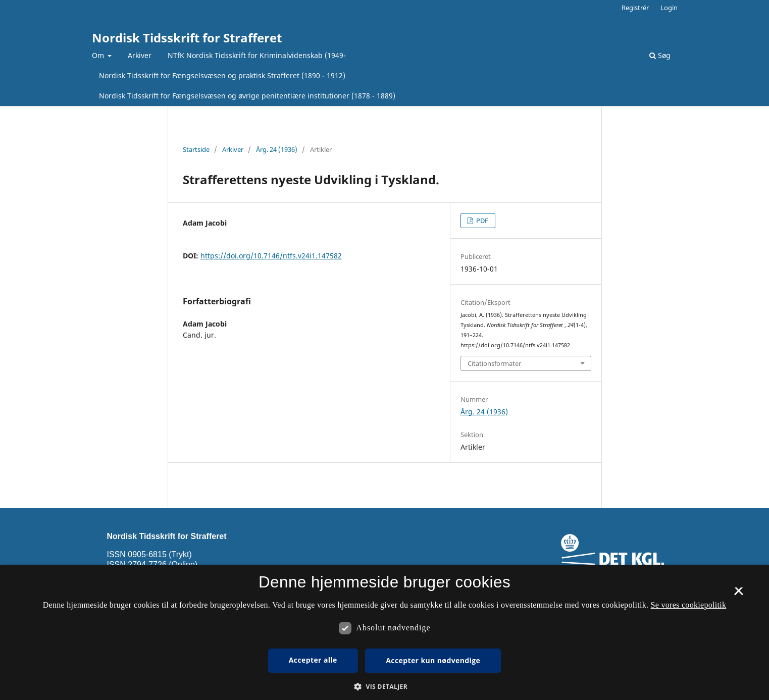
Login (669, 8)
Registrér (635, 8)
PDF (481, 221)
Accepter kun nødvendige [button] (433, 660)
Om (99, 55)
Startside (196, 149)
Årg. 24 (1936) (277, 149)
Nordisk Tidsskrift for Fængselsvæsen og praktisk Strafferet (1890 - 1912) (222, 75)
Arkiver (140, 55)
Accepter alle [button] (313, 660)
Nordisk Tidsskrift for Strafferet (187, 38)
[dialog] (384, 632)
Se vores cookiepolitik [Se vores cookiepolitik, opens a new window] (689, 605)
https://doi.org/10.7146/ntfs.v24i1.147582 (271, 256)
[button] (384, 687)
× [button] (738, 595)
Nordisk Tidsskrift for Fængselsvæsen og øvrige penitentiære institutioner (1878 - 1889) (247, 96)
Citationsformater (494, 363)
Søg (660, 55)
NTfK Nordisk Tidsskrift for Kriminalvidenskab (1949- (257, 55)
